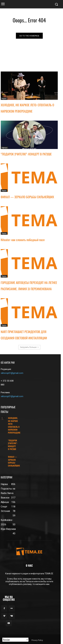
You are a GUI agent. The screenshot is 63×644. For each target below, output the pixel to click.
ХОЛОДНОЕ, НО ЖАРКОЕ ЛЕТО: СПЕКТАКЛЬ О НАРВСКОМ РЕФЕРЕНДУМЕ (14, 425)
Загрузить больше (29, 347)
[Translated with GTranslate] (15, 640)
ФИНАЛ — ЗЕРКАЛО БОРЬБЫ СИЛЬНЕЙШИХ (27, 197)
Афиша (4, 148)
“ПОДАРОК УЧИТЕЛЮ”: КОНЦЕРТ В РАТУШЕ (26, 154)
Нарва (4, 99)
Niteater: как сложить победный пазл (23, 240)
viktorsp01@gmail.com (12, 373)
